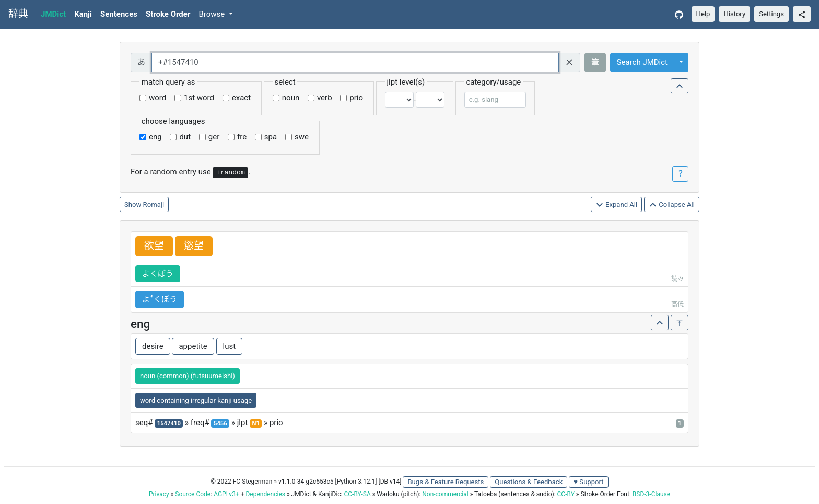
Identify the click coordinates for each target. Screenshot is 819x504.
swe (302, 137)
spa (271, 137)
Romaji (154, 204)
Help (703, 14)
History (734, 14)
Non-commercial (445, 494)
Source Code (193, 494)
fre (242, 137)
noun (291, 98)
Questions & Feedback (529, 482)
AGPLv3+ (226, 494)
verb (325, 98)
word (157, 98)
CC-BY (566, 494)
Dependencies (265, 494)
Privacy (159, 494)
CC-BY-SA (357, 494)
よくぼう (158, 274)
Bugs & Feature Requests (446, 482)
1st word (199, 98)
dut (185, 137)
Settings (771, 14)
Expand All (617, 205)
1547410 (169, 423)
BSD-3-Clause (651, 494)
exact (241, 98)
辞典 (18, 14)
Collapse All (672, 205)
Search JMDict (642, 62)
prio (356, 98)
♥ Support (588, 482)
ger (214, 137)
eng (155, 137)
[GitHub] (679, 14)
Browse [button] (213, 14)
